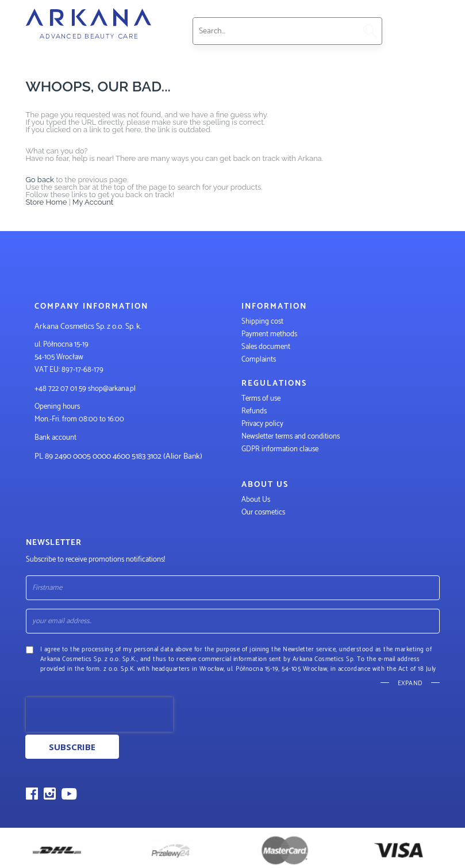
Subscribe (72, 747)
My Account (93, 202)
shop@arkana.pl (112, 389)
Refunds (254, 411)
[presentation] (99, 715)
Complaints (259, 360)
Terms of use (261, 399)
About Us (256, 500)
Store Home (47, 202)
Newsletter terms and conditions (291, 437)
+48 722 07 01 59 (60, 389)
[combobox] (274, 31)
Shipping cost (262, 322)
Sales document (266, 347)
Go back (40, 180)
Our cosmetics (263, 512)
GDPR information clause (280, 449)
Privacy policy (262, 424)
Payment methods (269, 334)
